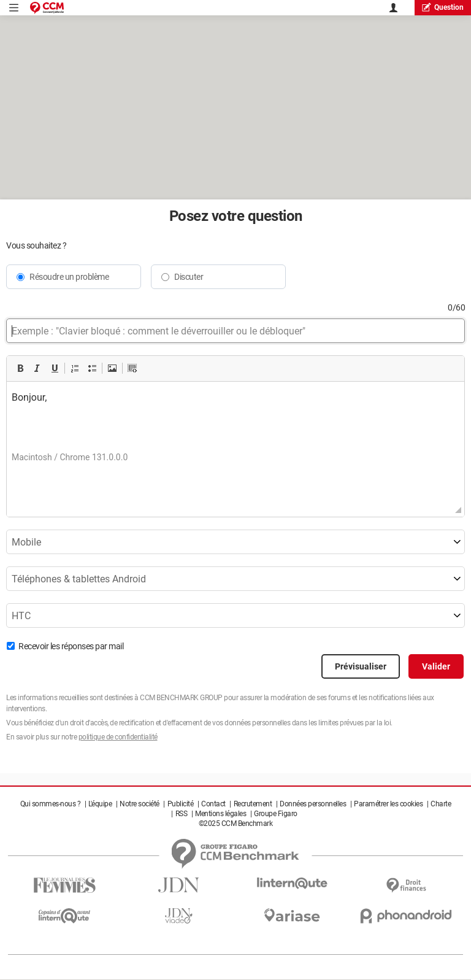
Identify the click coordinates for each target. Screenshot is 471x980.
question (443, 7)
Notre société (140, 804)
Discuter (189, 277)
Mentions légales (220, 814)
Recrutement (253, 804)
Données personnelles (313, 804)
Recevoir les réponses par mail (71, 646)
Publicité (181, 804)
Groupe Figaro (276, 814)
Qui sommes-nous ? (51, 804)
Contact (213, 804)
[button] (20, 368)
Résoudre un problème (69, 277)
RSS (182, 814)
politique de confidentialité (118, 737)
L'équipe (100, 804)
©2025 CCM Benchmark (236, 824)
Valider (436, 666)
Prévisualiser (361, 666)
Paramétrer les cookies (388, 804)
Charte (441, 804)
